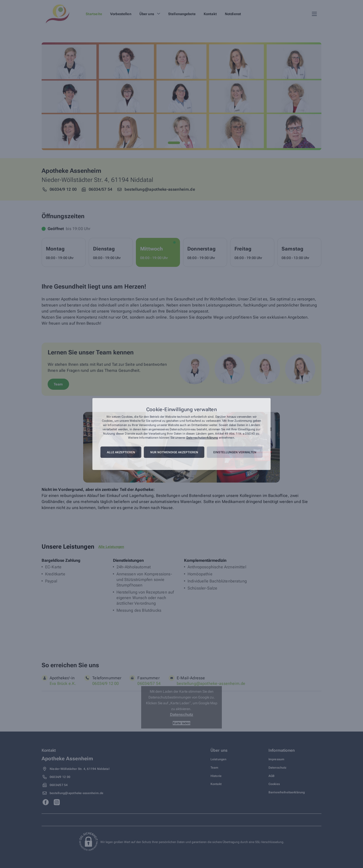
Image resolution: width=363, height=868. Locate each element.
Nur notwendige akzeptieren (174, 452)
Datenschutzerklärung (202, 438)
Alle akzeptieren (121, 452)
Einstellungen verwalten (235, 452)
